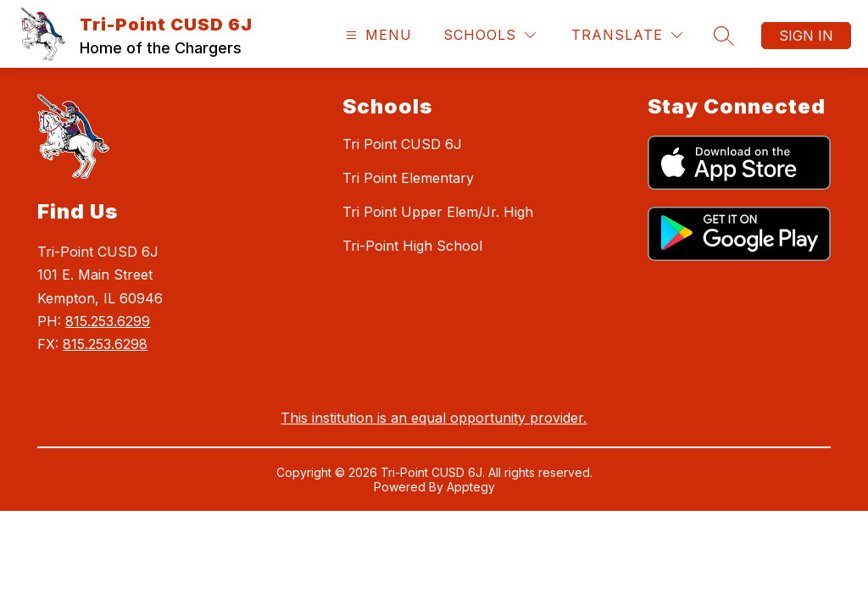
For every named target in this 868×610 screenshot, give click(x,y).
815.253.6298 (105, 344)
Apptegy (471, 487)
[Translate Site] (627, 35)
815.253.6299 (108, 321)
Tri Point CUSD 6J (402, 144)
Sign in (806, 36)
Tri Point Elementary (408, 178)
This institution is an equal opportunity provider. (434, 418)
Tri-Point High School (412, 246)
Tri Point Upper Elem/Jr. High (438, 212)
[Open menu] (377, 35)
